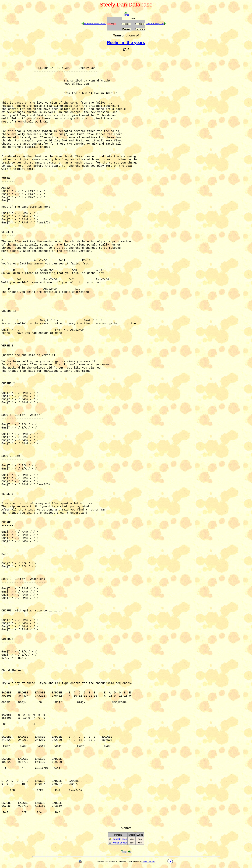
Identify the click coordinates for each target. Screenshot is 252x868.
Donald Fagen (120, 839)
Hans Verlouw (149, 862)
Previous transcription (95, 23)
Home (126, 14)
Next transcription (155, 23)
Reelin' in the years (126, 42)
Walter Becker (120, 843)
